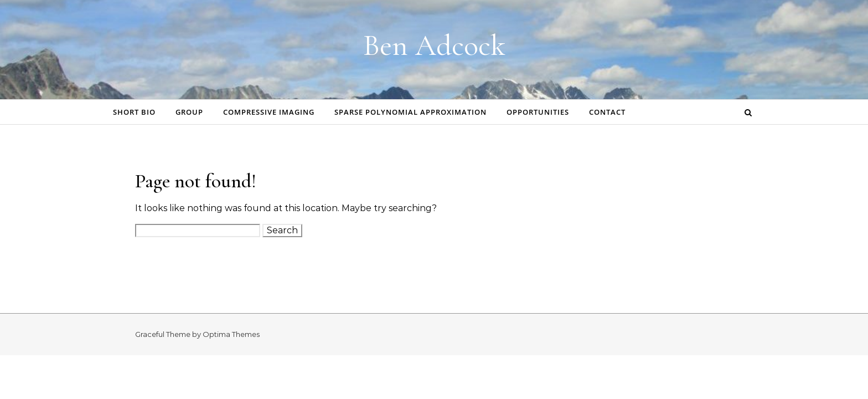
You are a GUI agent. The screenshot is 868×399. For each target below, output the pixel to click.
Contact (607, 112)
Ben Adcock (434, 45)
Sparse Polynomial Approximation (410, 112)
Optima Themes (231, 334)
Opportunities (538, 112)
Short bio (134, 112)
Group (189, 112)
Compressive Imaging (269, 112)
